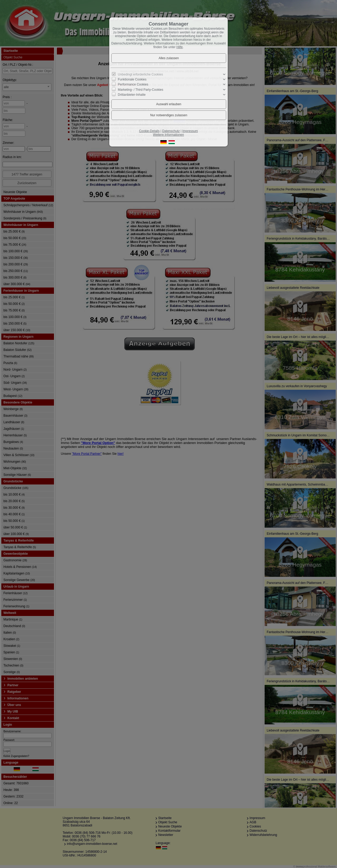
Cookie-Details (149, 131)
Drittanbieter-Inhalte (132, 95)
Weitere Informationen (168, 135)
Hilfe (180, 47)
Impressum (190, 131)
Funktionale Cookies (132, 79)
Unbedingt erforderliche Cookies (140, 74)
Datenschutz (171, 131)
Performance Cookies (133, 84)
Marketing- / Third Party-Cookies (141, 89)
